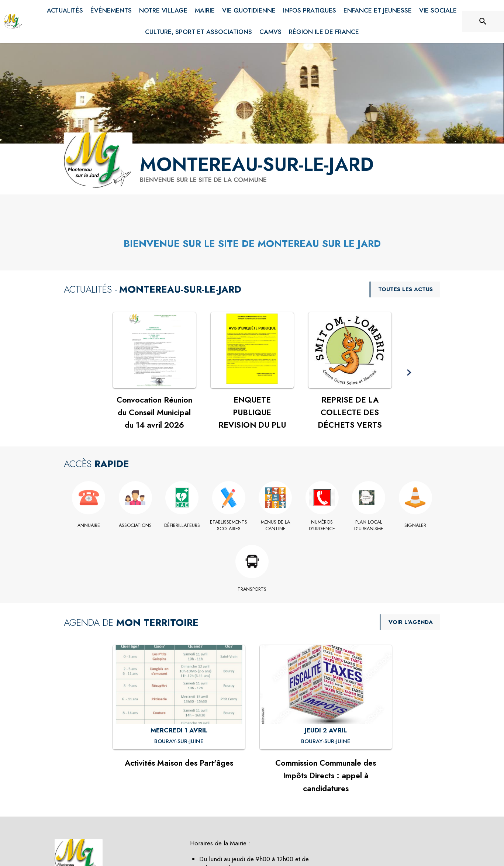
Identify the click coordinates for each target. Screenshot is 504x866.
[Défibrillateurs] (182, 525)
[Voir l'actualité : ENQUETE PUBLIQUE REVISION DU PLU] (252, 350)
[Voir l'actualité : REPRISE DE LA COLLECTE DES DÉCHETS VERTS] (350, 350)
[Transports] (252, 589)
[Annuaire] (89, 525)
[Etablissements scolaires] (229, 526)
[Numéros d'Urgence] (322, 526)
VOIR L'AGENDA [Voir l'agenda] (411, 622)
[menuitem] (65, 11)
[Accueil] (13, 21)
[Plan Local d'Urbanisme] (369, 526)
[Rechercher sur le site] (483, 21)
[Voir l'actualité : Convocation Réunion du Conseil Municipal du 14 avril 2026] (154, 350)
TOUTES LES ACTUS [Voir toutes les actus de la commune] (405, 289)
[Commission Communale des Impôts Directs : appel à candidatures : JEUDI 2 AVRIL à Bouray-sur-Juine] (326, 742)
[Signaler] (416, 525)
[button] (409, 373)
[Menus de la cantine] (275, 526)
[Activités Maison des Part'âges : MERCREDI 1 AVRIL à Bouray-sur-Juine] (179, 742)
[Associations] (136, 525)
